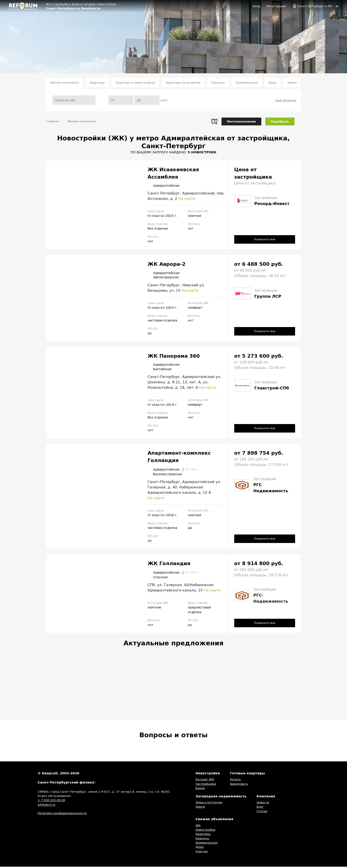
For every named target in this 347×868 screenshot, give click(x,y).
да (190, 529)
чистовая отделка (163, 321)
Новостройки (205, 831)
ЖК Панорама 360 (174, 356)
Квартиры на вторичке (183, 83)
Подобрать (280, 121)
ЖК (198, 827)
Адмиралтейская (166, 186)
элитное (194, 216)
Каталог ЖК (205, 781)
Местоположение (241, 121)
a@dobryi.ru (46, 806)
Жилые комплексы (65, 83)
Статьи (262, 812)
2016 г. (172, 516)
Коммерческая (247, 83)
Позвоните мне (265, 239)
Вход (257, 6)
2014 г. (172, 308)
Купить (235, 781)
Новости (263, 804)
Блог (260, 808)
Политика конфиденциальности (62, 814)
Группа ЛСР (268, 296)
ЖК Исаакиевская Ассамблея (173, 173)
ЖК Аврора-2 (167, 264)
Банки (200, 789)
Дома (272, 83)
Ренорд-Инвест (272, 204)
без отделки (158, 229)
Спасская (159, 579)
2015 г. (172, 216)
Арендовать (239, 785)
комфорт (195, 308)
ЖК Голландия (169, 565)
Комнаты (218, 83)
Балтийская (162, 370)
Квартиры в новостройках (135, 83)
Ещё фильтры (286, 100)
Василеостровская (168, 475)
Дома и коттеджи (209, 804)
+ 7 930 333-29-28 (51, 801)
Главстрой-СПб (272, 388)
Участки (202, 853)
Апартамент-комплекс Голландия (179, 458)
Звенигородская (166, 278)
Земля (292, 83)
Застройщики (206, 785)
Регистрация (276, 6)
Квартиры (97, 83)
